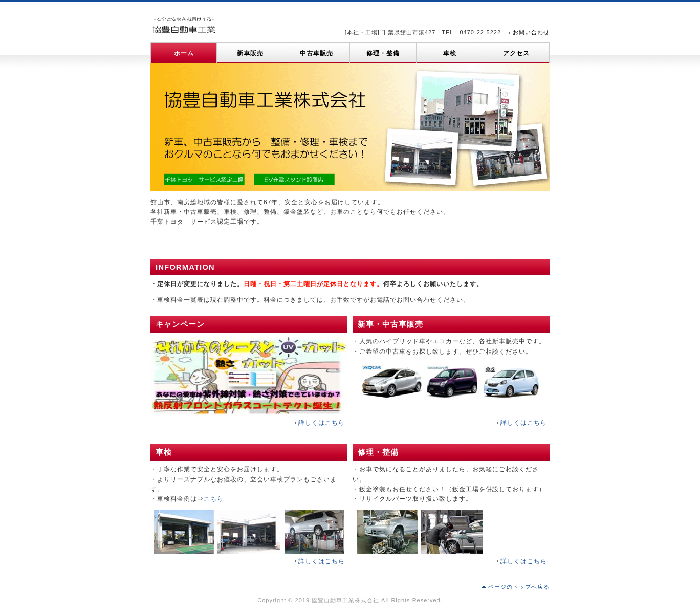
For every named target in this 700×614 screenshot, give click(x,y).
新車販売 (250, 53)
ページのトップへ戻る (519, 587)
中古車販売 (316, 53)
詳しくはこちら (322, 423)
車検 (450, 53)
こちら (214, 499)
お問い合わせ (531, 32)
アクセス (516, 53)
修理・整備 (383, 53)
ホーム (184, 53)
